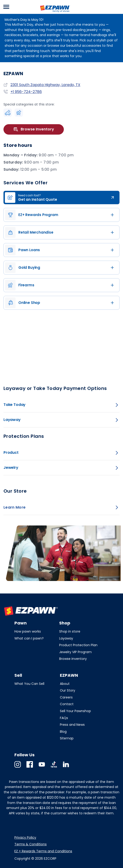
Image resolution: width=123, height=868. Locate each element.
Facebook (30, 768)
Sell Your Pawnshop (75, 711)
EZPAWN (47, 13)
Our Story (68, 690)
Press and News (72, 725)
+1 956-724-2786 (26, 92)
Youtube (42, 768)
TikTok (54, 768)
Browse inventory (73, 659)
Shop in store (70, 631)
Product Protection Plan (78, 645)
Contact (67, 704)
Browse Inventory (34, 129)
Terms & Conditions (31, 844)
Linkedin (66, 768)
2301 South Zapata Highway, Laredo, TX (45, 85)
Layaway (66, 638)
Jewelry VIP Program (75, 652)
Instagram (18, 768)
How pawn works (28, 631)
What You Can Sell (29, 684)
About (65, 684)
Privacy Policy (25, 837)
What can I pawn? (29, 638)
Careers (66, 697)
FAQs (64, 718)
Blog (63, 732)
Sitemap (67, 738)
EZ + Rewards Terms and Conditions (43, 851)
